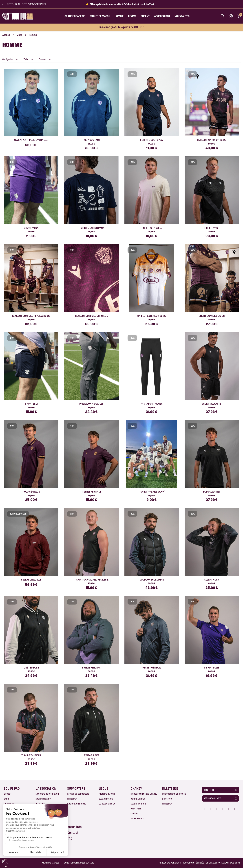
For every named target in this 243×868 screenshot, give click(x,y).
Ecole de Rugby (43, 799)
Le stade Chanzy (107, 804)
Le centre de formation (47, 794)
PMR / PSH (72, 799)
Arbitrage (40, 804)
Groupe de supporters (78, 794)
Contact (73, 833)
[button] (24, 4)
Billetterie (167, 799)
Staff (6, 799)
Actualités (74, 827)
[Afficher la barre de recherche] (223, 16)
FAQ (70, 838)
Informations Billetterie (174, 794)
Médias (134, 814)
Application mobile (77, 804)
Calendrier (9, 804)
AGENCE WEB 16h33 (231, 863)
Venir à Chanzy (138, 799)
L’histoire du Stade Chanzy (144, 794)
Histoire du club (107, 794)
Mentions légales (51, 863)
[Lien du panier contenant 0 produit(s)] (239, 16)
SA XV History (106, 799)
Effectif (8, 794)
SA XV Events (137, 819)
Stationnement (138, 804)
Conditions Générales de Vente (79, 863)
